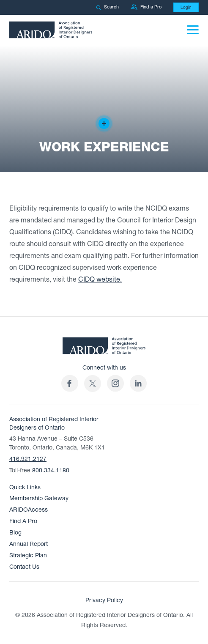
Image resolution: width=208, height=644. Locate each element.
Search (107, 7)
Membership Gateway (39, 498)
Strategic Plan (28, 555)
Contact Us (24, 567)
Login (186, 7)
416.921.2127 (28, 459)
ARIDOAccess (29, 510)
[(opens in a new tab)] (93, 383)
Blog (15, 533)
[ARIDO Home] (104, 348)
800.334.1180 (51, 470)
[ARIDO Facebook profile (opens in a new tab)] (70, 383)
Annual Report (29, 544)
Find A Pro (23, 521)
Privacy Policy (104, 600)
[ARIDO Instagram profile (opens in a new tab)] (115, 383)
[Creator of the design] (104, 123)
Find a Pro (146, 7)
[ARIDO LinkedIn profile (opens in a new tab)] (138, 383)
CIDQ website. (100, 280)
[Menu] (193, 30)
